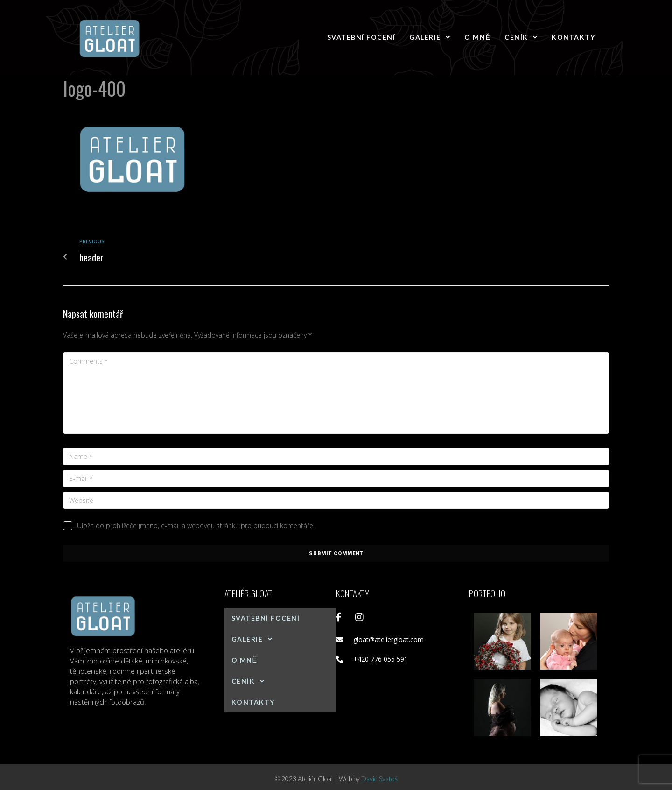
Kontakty (573, 37)
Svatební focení (361, 37)
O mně (477, 37)
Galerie (430, 37)
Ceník (521, 37)
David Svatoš (379, 779)
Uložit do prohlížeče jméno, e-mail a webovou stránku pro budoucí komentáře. (196, 525)
